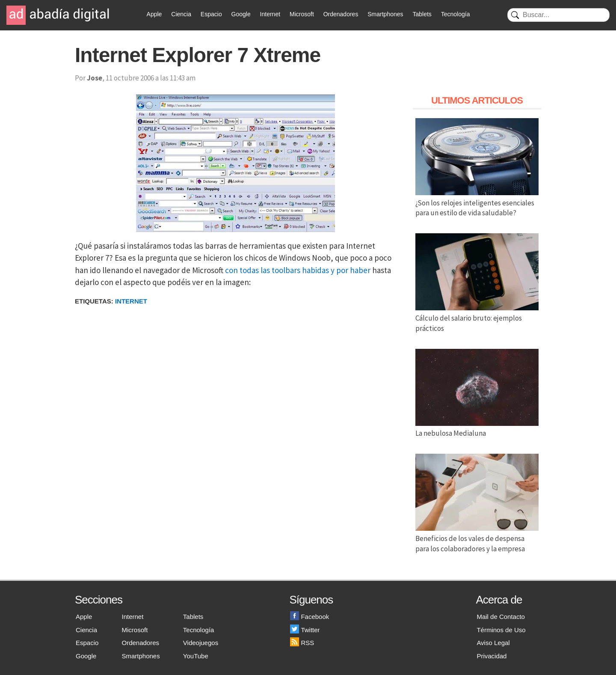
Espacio (211, 14)
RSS (302, 643)
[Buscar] (558, 15)
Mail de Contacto (501, 617)
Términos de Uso (501, 630)
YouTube (196, 656)
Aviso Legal (493, 643)
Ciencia (181, 14)
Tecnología (456, 14)
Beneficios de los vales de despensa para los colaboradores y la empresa (477, 538)
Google (241, 14)
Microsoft (302, 14)
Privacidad (492, 656)
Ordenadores (341, 14)
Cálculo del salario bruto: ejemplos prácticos (477, 318)
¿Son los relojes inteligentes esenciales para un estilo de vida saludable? (477, 203)
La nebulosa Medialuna (477, 428)
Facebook (309, 617)
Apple (154, 14)
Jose (95, 78)
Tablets (422, 14)
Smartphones (385, 14)
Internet (270, 14)
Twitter (305, 630)
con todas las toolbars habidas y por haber (298, 270)
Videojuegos (201, 643)
